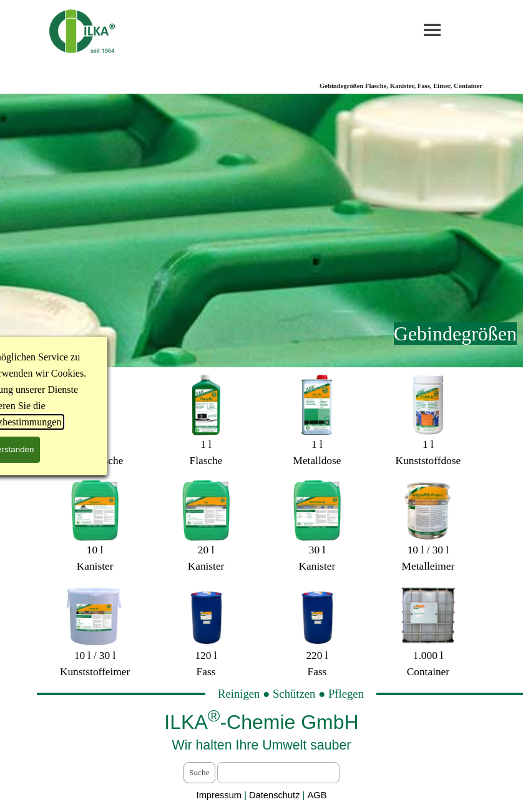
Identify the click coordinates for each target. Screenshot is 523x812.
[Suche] (278, 773)
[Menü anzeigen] (432, 30)
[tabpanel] (261, 334)
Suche (199, 772)
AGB (317, 795)
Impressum (219, 795)
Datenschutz (276, 795)
